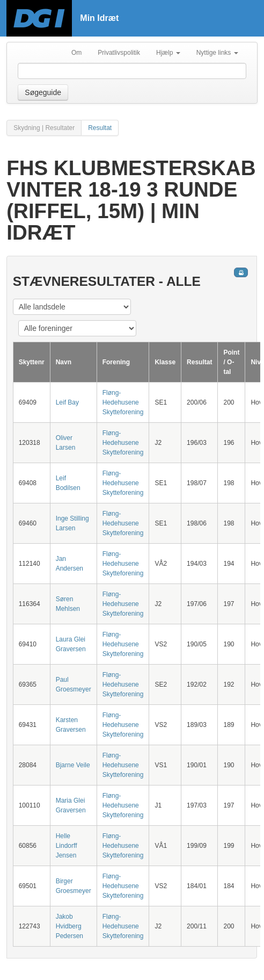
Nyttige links (217, 53)
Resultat (100, 128)
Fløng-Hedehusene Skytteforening (123, 402)
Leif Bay (67, 402)
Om (76, 53)
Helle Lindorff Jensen (67, 846)
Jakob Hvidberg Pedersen (69, 926)
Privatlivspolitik (119, 53)
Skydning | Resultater (44, 128)
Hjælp (168, 53)
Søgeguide (43, 92)
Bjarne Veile (73, 765)
